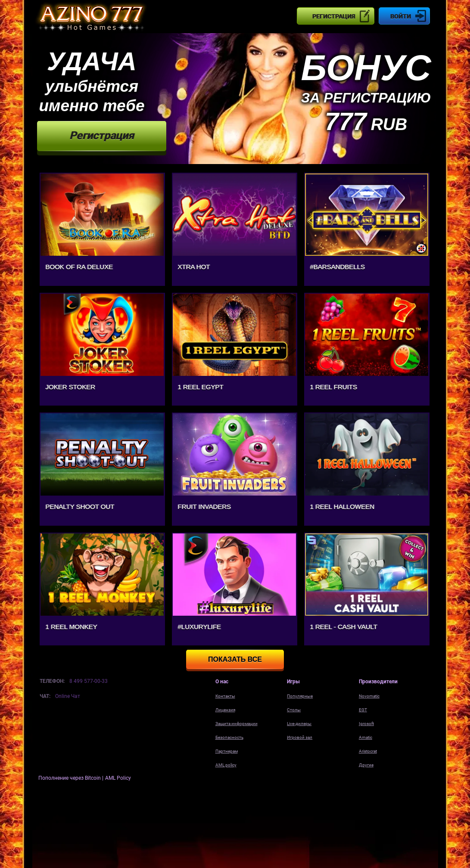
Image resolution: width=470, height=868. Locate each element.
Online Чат (68, 696)
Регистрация (334, 16)
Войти (401, 16)
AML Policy (118, 778)
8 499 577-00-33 (89, 681)
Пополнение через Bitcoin (70, 778)
